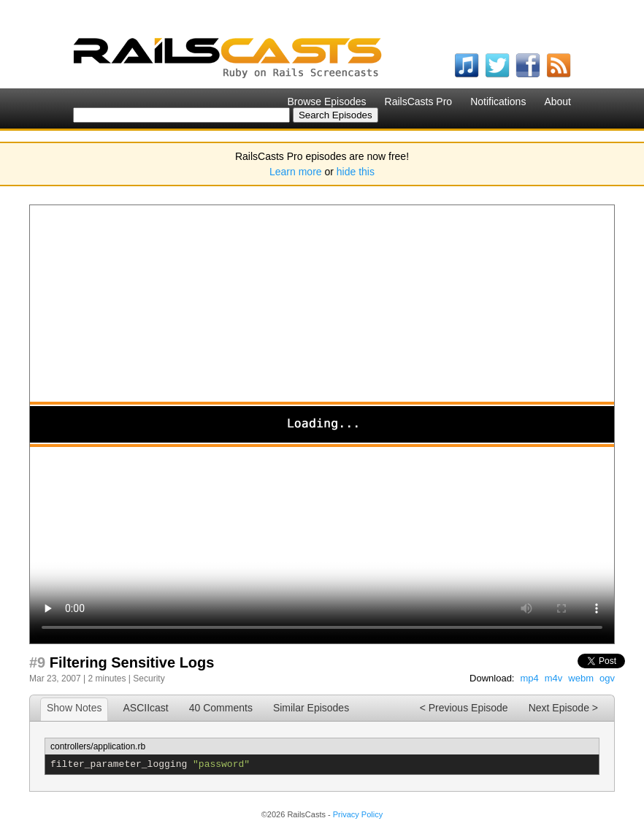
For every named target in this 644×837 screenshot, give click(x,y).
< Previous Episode (464, 708)
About (557, 102)
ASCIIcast (145, 708)
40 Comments (221, 708)
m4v (554, 678)
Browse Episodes (326, 102)
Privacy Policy (358, 814)
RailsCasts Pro (419, 102)
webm (581, 678)
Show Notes (74, 708)
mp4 (529, 678)
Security (149, 679)
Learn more (296, 172)
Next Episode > (563, 708)
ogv (607, 678)
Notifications (498, 102)
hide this (356, 172)
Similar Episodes (311, 708)
